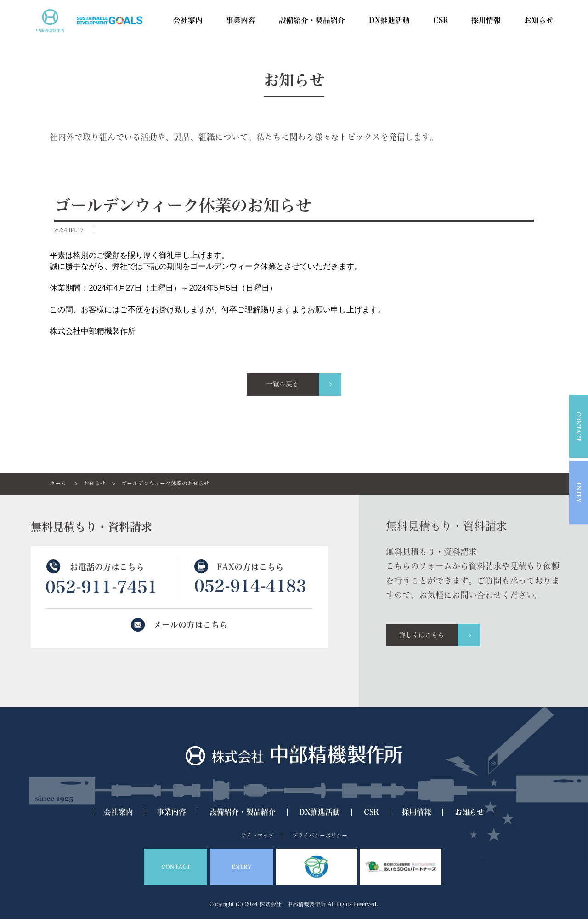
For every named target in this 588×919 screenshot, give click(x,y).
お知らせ (95, 483)
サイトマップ (257, 836)
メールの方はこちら (191, 625)
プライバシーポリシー (320, 836)
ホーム (58, 483)
